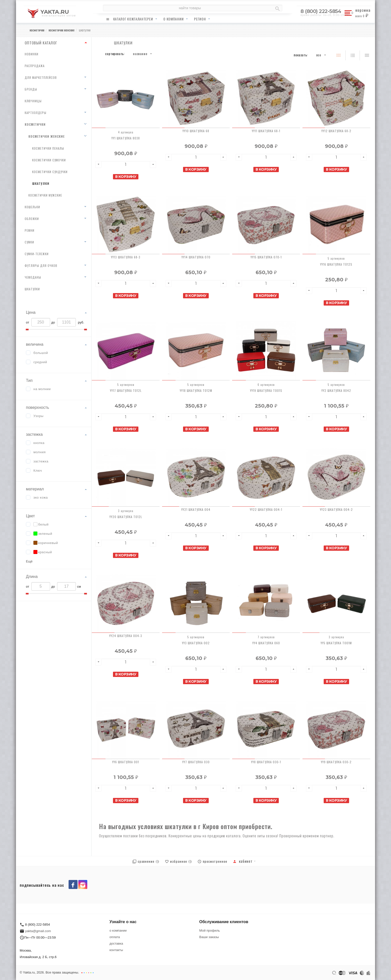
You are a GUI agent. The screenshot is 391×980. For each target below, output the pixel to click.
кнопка (39, 443)
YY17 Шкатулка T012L (126, 390)
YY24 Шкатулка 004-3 (126, 636)
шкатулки (41, 183)
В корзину (126, 177)
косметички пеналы (48, 148)
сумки (29, 242)
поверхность (38, 407)
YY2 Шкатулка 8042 (336, 390)
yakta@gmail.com (38, 931)
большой (41, 353)
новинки (32, 54)
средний (40, 362)
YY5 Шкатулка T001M (336, 643)
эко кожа (41, 497)
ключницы (33, 101)
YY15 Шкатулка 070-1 (266, 257)
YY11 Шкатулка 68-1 (266, 131)
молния (40, 452)
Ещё (29, 561)
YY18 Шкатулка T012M (196, 390)
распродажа (35, 66)
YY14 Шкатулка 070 (196, 257)
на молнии (42, 389)
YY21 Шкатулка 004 (196, 509)
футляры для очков (41, 266)
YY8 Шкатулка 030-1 (266, 762)
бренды (31, 89)
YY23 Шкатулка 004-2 (336, 509)
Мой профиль (210, 930)
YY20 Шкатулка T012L (126, 517)
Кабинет (243, 861)
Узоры (39, 416)
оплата (115, 937)
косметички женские (47, 136)
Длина (32, 577)
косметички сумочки (49, 160)
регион (200, 19)
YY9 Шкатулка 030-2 (336, 762)
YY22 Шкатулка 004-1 (266, 509)
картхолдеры (36, 113)
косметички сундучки (50, 172)
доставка (116, 943)
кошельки (32, 207)
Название (140, 54)
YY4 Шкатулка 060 (266, 643)
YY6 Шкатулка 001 (126, 762)
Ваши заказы (209, 937)
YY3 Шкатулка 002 (196, 643)
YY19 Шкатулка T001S (266, 390)
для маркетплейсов (41, 77)
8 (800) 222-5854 (321, 11)
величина (35, 344)
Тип (29, 381)
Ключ (38, 471)
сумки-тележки (37, 254)
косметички (35, 124)
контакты (116, 950)
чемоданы (33, 277)
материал (35, 489)
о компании (173, 19)
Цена (31, 312)
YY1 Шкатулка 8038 (126, 138)
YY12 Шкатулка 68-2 (336, 131)
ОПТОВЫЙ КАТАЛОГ (41, 43)
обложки (32, 219)
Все (319, 55)
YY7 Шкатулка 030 (196, 762)
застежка (34, 434)
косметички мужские (45, 195)
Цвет (30, 516)
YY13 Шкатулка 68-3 (126, 257)
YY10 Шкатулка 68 (196, 131)
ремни (30, 230)
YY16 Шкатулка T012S (336, 264)
